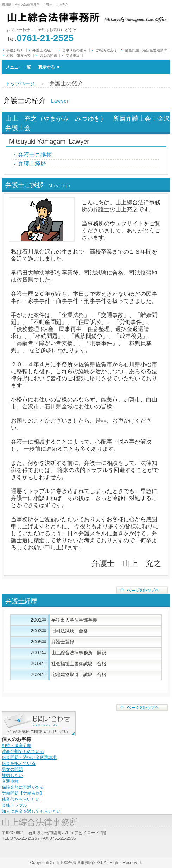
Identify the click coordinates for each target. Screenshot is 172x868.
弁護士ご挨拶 (35, 155)
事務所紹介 (15, 50)
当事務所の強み (75, 50)
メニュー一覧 (33, 67)
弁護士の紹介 (43, 50)
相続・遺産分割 (19, 55)
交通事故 (73, 55)
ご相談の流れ (106, 50)
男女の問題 (48, 55)
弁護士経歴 (32, 164)
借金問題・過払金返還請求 (146, 50)
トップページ (20, 83)
